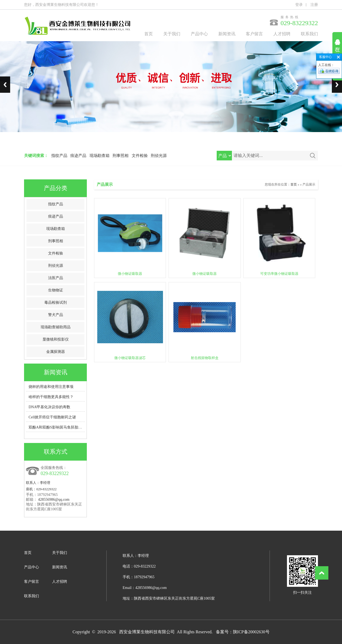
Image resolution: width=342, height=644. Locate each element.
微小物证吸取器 (130, 274)
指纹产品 (59, 156)
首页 (149, 34)
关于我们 (172, 34)
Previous (5, 85)
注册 (314, 5)
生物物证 (56, 290)
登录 (299, 5)
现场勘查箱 (100, 156)
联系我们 (309, 34)
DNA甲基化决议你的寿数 (49, 407)
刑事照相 (121, 156)
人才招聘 (282, 34)
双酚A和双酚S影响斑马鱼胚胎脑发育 (59, 427)
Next (337, 85)
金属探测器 (56, 352)
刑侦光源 (159, 156)
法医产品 (56, 278)
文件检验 (140, 156)
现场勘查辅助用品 (56, 327)
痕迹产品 (78, 156)
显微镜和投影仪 (56, 339)
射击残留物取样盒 (205, 358)
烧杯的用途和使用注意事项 (51, 387)
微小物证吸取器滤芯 (130, 358)
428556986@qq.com (54, 500)
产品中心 (199, 34)
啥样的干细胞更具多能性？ (51, 397)
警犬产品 (56, 315)
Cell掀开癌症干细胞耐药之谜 (52, 417)
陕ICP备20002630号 (251, 632)
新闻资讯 (227, 34)
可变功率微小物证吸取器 (279, 274)
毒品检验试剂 (56, 302)
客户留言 (254, 34)
